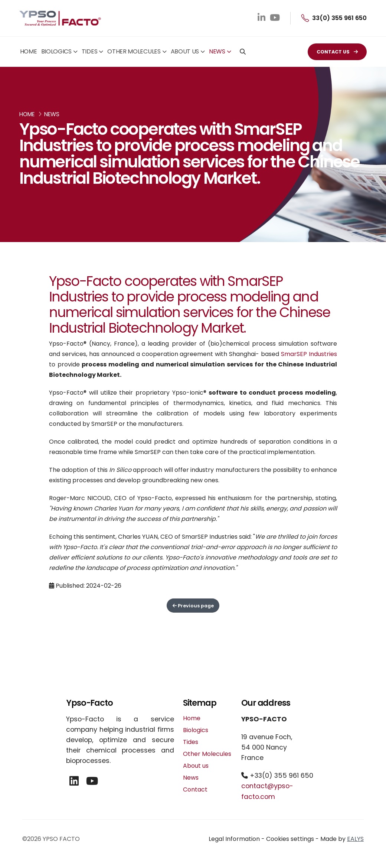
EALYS (355, 839)
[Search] (243, 52)
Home (29, 51)
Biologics (56, 51)
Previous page (193, 606)
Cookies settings (290, 839)
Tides (90, 51)
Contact (195, 789)
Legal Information (234, 839)
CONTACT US (337, 52)
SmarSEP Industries (309, 354)
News (217, 51)
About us (185, 51)
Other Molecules (134, 51)
